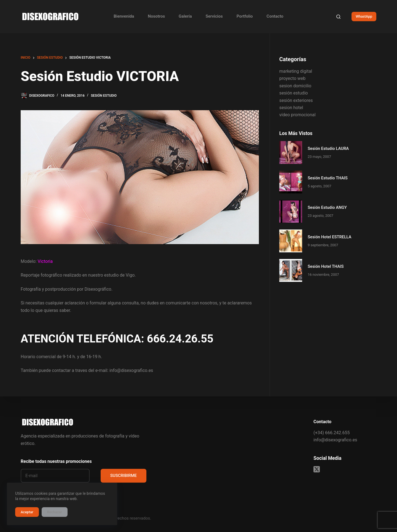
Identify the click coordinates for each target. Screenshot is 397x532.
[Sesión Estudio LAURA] (291, 152)
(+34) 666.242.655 (332, 432)
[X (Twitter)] (317, 469)
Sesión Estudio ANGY (327, 207)
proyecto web (292, 78)
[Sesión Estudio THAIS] (291, 182)
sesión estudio (104, 96)
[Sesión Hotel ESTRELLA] (291, 241)
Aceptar (27, 512)
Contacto (275, 16)
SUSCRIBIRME (124, 476)
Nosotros (156, 16)
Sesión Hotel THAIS (326, 266)
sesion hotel (291, 108)
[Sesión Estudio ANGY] (291, 211)
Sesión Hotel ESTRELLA (329, 237)
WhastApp (364, 16)
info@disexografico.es (335, 440)
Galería (185, 16)
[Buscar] (338, 17)
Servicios (214, 16)
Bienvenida (124, 16)
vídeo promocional (297, 115)
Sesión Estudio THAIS (328, 178)
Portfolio (245, 16)
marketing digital (296, 71)
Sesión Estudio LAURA (328, 148)
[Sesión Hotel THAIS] (291, 270)
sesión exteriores (296, 100)
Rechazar (55, 512)
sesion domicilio (295, 86)
